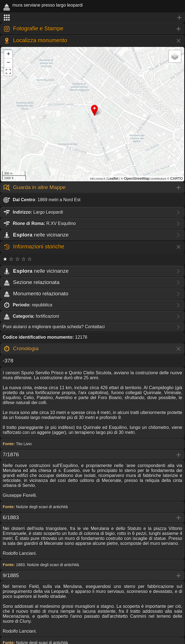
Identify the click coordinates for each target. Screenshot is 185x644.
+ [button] (8, 54)
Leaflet (113, 178)
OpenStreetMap (137, 178)
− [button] (8, 63)
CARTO (176, 178)
